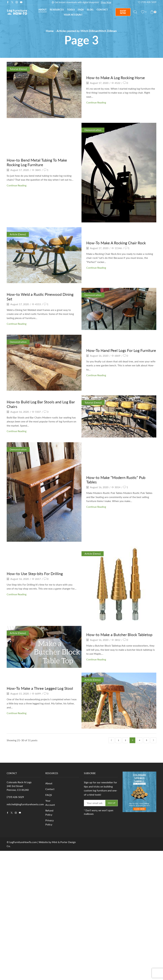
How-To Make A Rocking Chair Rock (116, 243)
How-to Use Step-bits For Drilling (35, 574)
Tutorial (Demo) (18, 69)
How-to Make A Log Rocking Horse (116, 78)
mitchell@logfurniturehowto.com (25, 804)
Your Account (73, 15)
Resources (57, 10)
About (43, 10)
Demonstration (93, 130)
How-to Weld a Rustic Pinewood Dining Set (40, 297)
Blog (90, 10)
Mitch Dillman (90, 31)
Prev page (111, 740)
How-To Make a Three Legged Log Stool (40, 688)
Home (50, 31)
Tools (71, 10)
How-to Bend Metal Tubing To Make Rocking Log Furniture (37, 162)
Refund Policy (49, 812)
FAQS (49, 795)
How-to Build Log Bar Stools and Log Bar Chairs (41, 404)
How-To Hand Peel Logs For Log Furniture (121, 350)
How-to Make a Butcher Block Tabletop (119, 635)
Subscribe (112, 2)
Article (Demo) (18, 234)
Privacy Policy (50, 822)
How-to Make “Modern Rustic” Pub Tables (116, 480)
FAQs (81, 10)
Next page (153, 740)
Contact (102, 10)
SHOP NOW (123, 12)
